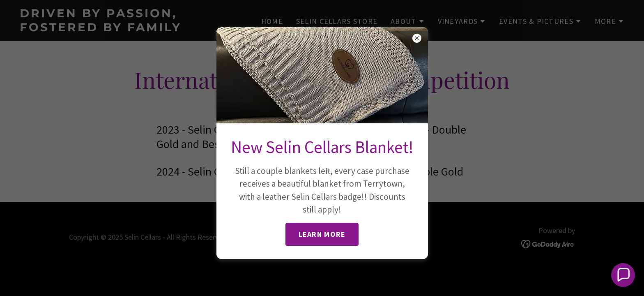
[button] (623, 275)
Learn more (322, 234)
